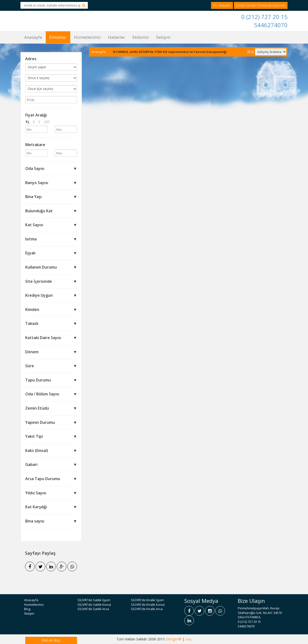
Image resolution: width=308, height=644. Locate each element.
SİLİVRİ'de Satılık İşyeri (94, 600)
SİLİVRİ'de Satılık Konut (94, 605)
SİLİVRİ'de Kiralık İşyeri (147, 600)
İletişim (163, 37)
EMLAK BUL (51, 640)
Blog (27, 609)
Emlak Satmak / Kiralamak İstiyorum (261, 5)
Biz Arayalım (222, 5)
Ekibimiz (141, 37)
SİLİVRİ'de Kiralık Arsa (147, 609)
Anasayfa (33, 37)
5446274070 (271, 25)
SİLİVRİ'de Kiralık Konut (148, 605)
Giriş (188, 639)
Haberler (117, 37)
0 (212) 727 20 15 (264, 17)
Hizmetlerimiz (87, 37)
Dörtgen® (173, 639)
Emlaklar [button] (58, 37)
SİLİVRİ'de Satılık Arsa (93, 609)
